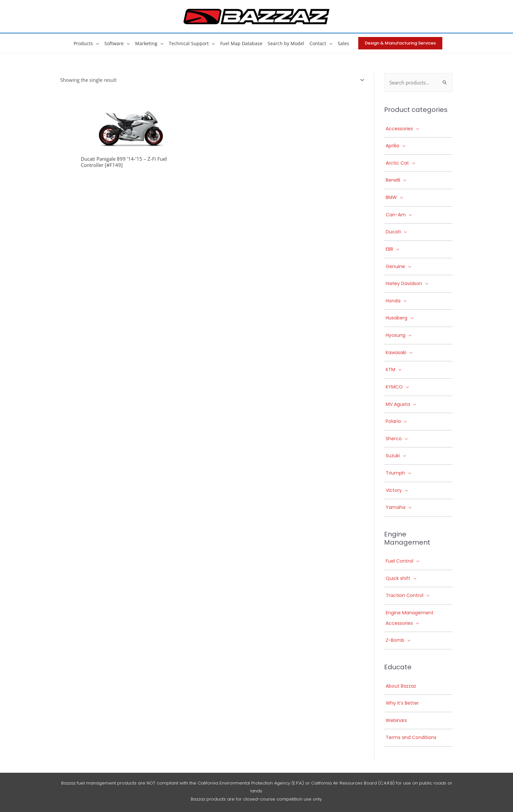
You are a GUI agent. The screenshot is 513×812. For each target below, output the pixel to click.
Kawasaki (396, 352)
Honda (393, 301)
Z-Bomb (395, 641)
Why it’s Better (402, 703)
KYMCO (394, 387)
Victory (394, 490)
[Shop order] (357, 80)
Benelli (393, 180)
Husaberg (397, 318)
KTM (390, 370)
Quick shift (398, 579)
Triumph (395, 473)
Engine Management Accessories (410, 618)
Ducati (393, 232)
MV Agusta (398, 404)
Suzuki (393, 456)
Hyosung (396, 335)
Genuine (395, 266)
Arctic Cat (397, 163)
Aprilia (392, 146)
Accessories (399, 129)
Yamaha (396, 508)
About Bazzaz (401, 686)
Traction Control (405, 596)
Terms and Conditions (411, 738)
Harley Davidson (404, 284)
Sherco (394, 439)
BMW (391, 198)
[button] (96, 43)
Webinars (396, 721)
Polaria (393, 422)
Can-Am (396, 215)
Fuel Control (399, 561)
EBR (389, 249)
